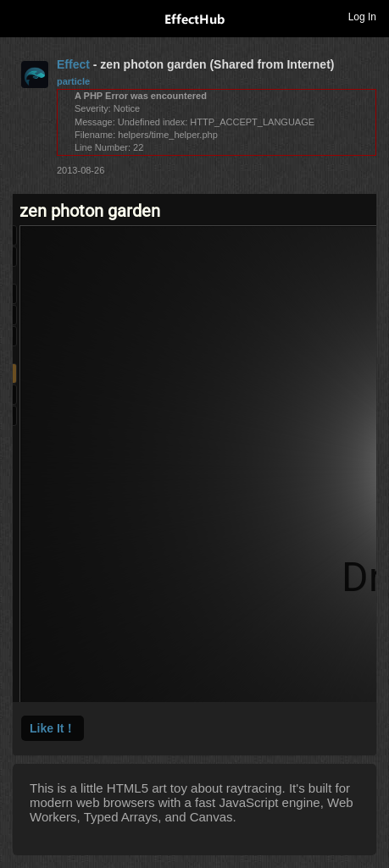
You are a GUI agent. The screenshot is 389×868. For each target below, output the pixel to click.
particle (73, 81)
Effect (73, 64)
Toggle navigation (20, 16)
